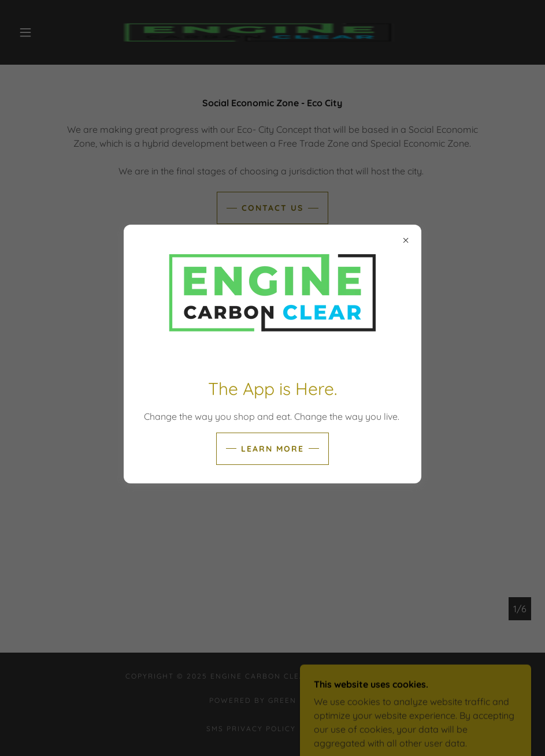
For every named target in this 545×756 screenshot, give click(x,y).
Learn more (272, 449)
